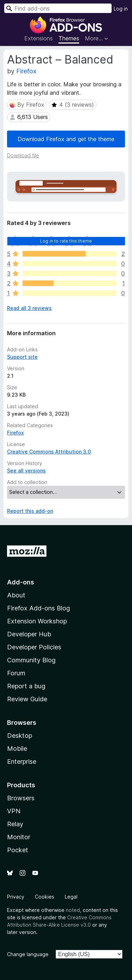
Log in (121, 9)
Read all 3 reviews (29, 308)
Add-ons (21, 582)
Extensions (39, 38)
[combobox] (58, 8)
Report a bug (26, 686)
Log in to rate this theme (66, 241)
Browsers (21, 798)
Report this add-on (30, 511)
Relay (15, 824)
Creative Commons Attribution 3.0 (49, 452)
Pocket (18, 850)
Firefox (26, 71)
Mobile (17, 749)
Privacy (16, 897)
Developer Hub (29, 634)
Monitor (19, 837)
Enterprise (22, 762)
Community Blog (31, 660)
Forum (16, 673)
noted (73, 910)
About (16, 595)
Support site (22, 357)
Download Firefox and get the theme (66, 139)
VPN (14, 811)
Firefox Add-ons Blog (39, 608)
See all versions (26, 471)
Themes (69, 38)
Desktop (20, 736)
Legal (71, 897)
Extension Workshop (37, 621)
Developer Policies (34, 647)
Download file (23, 155)
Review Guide (27, 699)
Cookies (45, 897)
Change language (28, 954)
